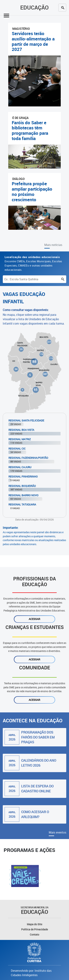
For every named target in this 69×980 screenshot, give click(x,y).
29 (21, 349)
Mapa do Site (34, 924)
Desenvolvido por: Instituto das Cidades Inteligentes (31, 973)
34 (16, 369)
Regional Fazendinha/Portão (28, 458)
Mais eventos (57, 832)
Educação (34, 7)
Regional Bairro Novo (23, 495)
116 (41, 354)
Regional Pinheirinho (23, 476)
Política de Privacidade (34, 929)
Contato (34, 935)
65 (36, 390)
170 (51, 358)
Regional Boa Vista (21, 430)
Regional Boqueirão (22, 486)
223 (49, 342)
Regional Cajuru (20, 467)
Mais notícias (53, 245)
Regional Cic (17, 449)
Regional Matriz (20, 439)
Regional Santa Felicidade (26, 420)
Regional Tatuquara (22, 504)
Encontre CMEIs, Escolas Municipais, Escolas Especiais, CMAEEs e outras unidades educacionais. (33, 263)
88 (34, 362)
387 (45, 374)
